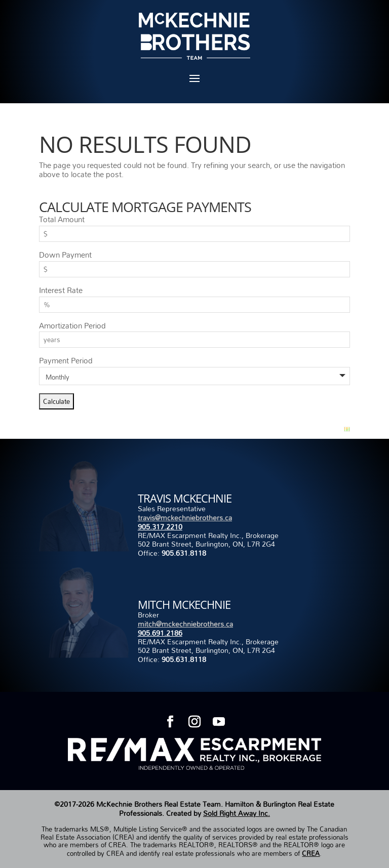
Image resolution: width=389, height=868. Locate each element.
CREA (311, 853)
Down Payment (65, 255)
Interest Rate (61, 290)
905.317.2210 (160, 527)
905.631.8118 (184, 553)
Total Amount (62, 219)
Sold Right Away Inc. (237, 813)
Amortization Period (72, 325)
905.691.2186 (160, 633)
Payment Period (66, 360)
